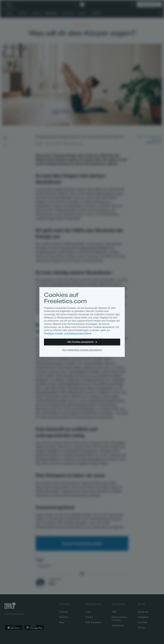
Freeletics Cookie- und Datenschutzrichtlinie (68, 334)
